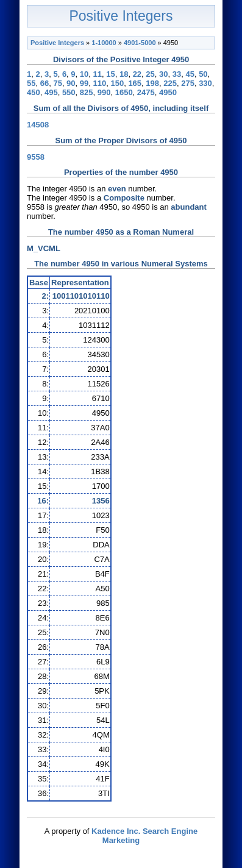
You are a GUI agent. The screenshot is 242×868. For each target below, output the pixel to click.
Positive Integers (121, 16)
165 (135, 83)
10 (84, 74)
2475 (146, 92)
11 (98, 74)
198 (152, 83)
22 (137, 74)
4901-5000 (140, 43)
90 (71, 83)
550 (69, 92)
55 (31, 83)
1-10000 (104, 43)
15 (110, 74)
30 (163, 74)
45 (190, 74)
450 (34, 92)
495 (51, 92)
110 (100, 83)
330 (205, 83)
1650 (124, 92)
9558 (36, 157)
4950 (168, 92)
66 (44, 83)
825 (87, 92)
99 (84, 83)
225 (170, 83)
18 (124, 74)
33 (177, 74)
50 (203, 74)
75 (57, 83)
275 (188, 83)
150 (117, 83)
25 (150, 74)
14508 (38, 125)
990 (104, 92)
